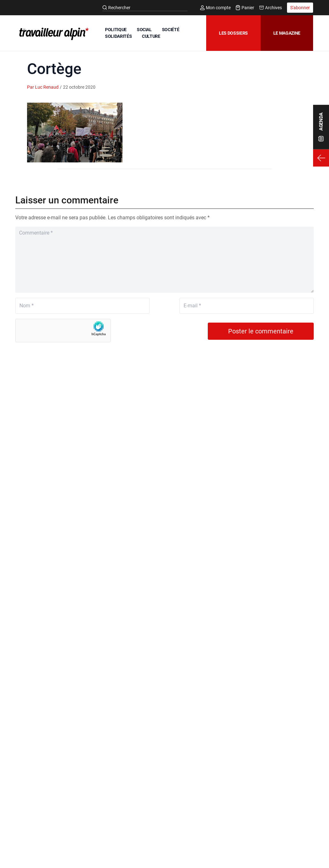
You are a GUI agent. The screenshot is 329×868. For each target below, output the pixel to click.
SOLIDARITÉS (118, 36)
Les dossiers (233, 33)
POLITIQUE (116, 30)
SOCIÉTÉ (171, 30)
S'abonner (300, 8)
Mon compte (215, 8)
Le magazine (287, 33)
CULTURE (151, 36)
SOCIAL (144, 30)
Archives (271, 8)
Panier (245, 8)
